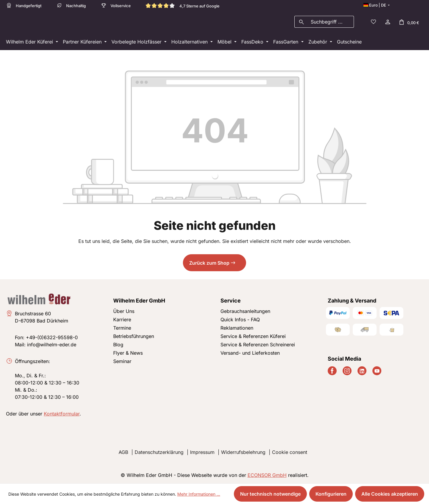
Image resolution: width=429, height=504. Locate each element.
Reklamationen (237, 328)
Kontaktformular (62, 414)
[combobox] (331, 23)
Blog (118, 345)
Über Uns (124, 311)
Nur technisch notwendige (270, 494)
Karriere (122, 320)
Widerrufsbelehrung (243, 452)
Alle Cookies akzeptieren (390, 494)
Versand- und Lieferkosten (250, 353)
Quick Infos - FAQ (240, 320)
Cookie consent (290, 452)
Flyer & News (128, 353)
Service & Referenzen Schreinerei (258, 345)
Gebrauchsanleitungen (245, 311)
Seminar (122, 361)
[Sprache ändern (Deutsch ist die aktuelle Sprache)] (377, 5)
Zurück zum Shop (209, 265)
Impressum (202, 452)
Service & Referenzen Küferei (253, 336)
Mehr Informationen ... (199, 494)
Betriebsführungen (134, 336)
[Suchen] (301, 23)
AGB (123, 452)
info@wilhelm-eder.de (52, 345)
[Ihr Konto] (387, 23)
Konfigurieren (331, 494)
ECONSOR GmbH (267, 475)
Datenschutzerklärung (159, 452)
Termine (122, 328)
